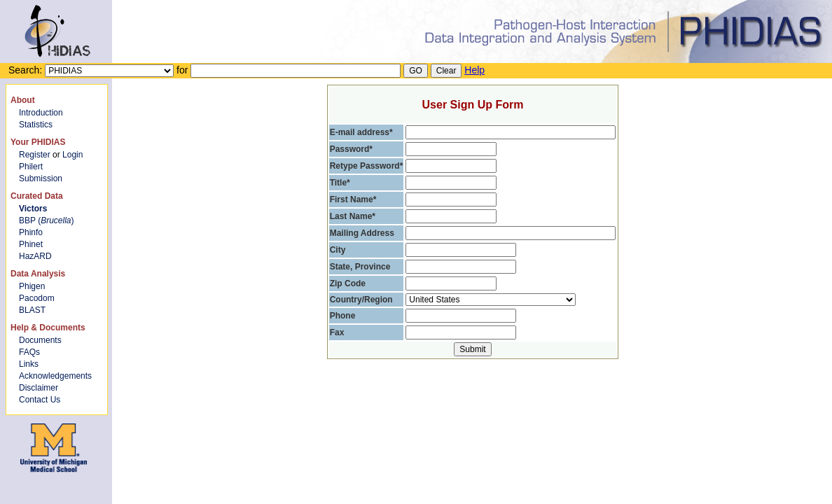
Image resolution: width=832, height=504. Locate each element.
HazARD (35, 256)
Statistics (36, 125)
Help (474, 70)
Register (35, 155)
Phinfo (31, 232)
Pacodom (37, 298)
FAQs (29, 352)
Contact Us (40, 400)
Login (72, 155)
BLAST (32, 310)
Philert (31, 167)
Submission (41, 178)
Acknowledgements (55, 376)
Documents (40, 340)
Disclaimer (39, 388)
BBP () (46, 220)
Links (29, 364)
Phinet (31, 244)
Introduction (41, 113)
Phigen (32, 286)
